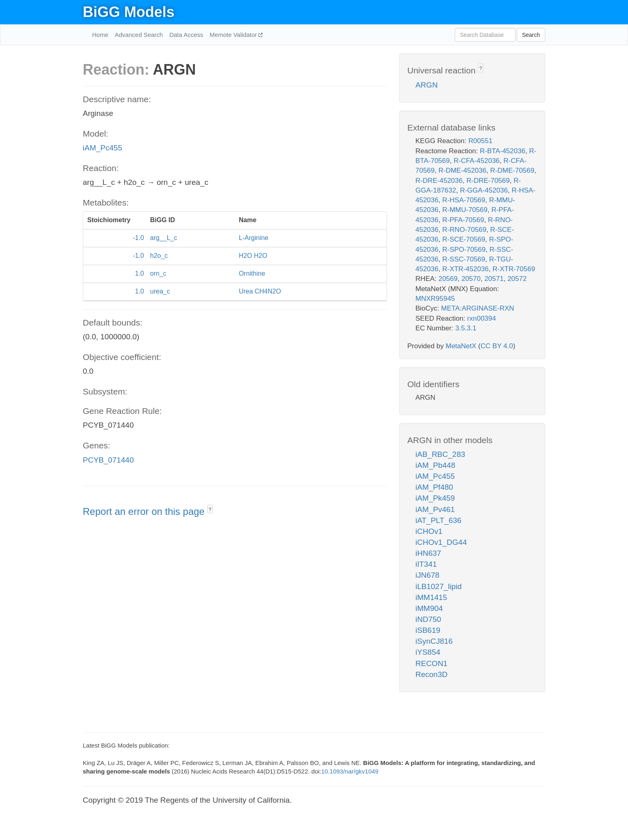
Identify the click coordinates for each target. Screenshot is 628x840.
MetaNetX (461, 346)
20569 (448, 279)
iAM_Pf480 (434, 487)
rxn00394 (482, 318)
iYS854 (428, 652)
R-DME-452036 (462, 170)
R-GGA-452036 (484, 190)
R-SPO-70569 (464, 250)
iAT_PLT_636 (438, 520)
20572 (517, 279)
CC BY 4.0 (497, 346)
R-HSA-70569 (464, 200)
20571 (494, 279)
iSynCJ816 (434, 641)
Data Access (186, 35)
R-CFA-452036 (476, 161)
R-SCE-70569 (464, 239)
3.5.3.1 (466, 328)
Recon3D (431, 674)
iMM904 (429, 608)
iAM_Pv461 (435, 509)
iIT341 (426, 564)
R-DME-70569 (512, 170)
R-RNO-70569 (464, 230)
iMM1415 (431, 597)
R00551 (480, 141)
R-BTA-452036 (503, 151)
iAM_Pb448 (435, 465)
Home (100, 35)
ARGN (427, 85)
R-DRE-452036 (439, 181)
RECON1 (431, 663)
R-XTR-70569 (514, 269)
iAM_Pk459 (435, 498)
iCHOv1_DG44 (441, 542)
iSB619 (428, 630)
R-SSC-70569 (464, 259)
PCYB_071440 (108, 460)
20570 (471, 279)
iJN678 (427, 575)
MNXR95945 (435, 299)
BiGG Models (129, 12)
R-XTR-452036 (465, 269)
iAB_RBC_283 (440, 454)
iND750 (428, 619)
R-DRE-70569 (488, 181)
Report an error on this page (145, 511)
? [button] (210, 510)
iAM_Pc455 (102, 148)
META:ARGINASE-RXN (477, 308)
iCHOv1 (429, 531)
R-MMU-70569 (465, 210)
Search (531, 35)
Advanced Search (139, 35)
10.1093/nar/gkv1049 (350, 771)
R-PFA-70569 (463, 220)
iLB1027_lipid (439, 586)
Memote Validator (234, 35)
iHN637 (428, 553)
